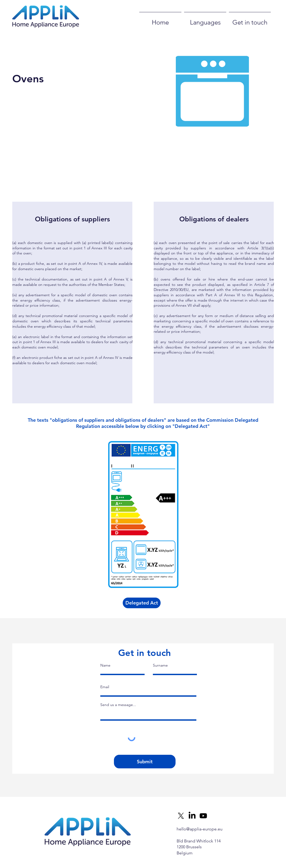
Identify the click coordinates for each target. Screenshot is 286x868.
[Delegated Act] (142, 603)
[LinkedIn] (192, 816)
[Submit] (145, 762)
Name (105, 665)
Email (105, 687)
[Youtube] (203, 816)
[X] (181, 816)
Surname (160, 665)
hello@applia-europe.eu (200, 829)
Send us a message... (118, 705)
